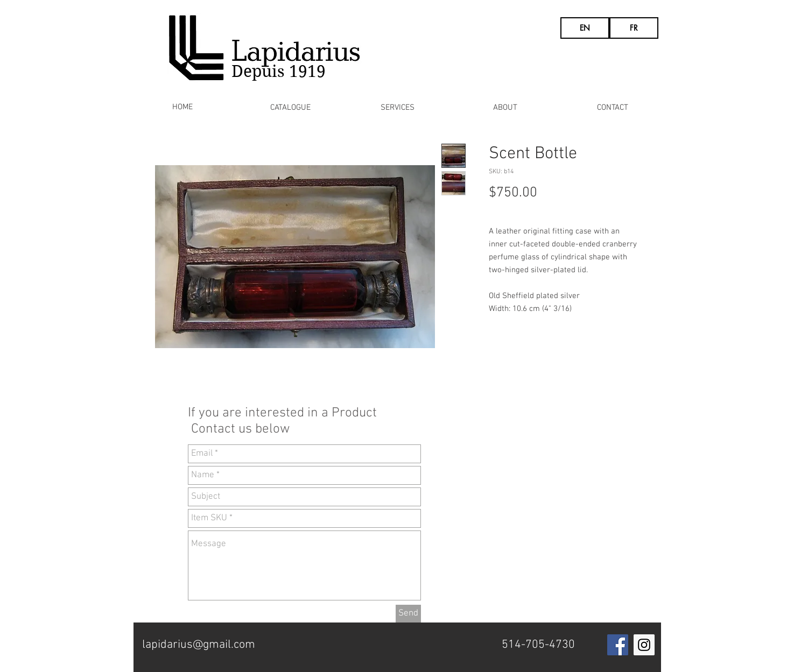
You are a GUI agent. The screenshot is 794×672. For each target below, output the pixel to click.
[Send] (408, 614)
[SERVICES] (398, 108)
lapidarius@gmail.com (199, 645)
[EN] (585, 28)
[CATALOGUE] (290, 108)
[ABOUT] (505, 108)
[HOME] (183, 107)
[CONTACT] (613, 108)
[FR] (634, 28)
